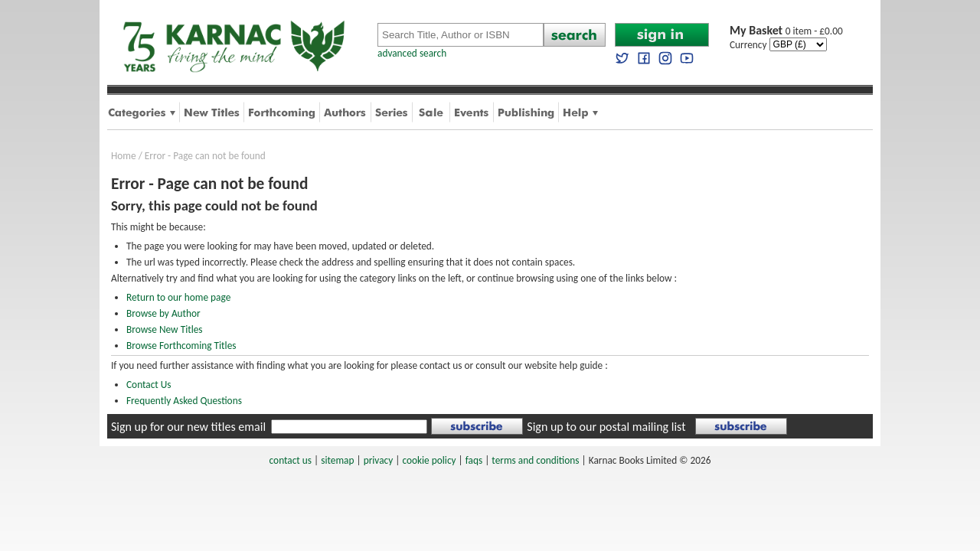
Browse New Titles (165, 329)
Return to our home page (178, 297)
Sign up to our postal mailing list (606, 427)
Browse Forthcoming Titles (181, 346)
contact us (291, 460)
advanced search (412, 53)
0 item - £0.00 (786, 31)
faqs (474, 460)
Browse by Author (163, 313)
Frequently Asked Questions (184, 401)
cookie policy (429, 460)
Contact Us (149, 385)
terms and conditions (535, 460)
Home (124, 156)
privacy (379, 460)
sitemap (337, 460)
